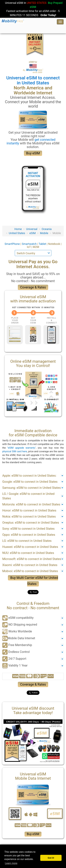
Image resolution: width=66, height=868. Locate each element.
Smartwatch (30, 244)
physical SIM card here (15, 451)
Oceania (47, 229)
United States (17, 233)
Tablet (43, 244)
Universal (32, 229)
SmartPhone (12, 244)
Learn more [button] (11, 863)
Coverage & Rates (33, 287)
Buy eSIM (33, 153)
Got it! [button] (51, 858)
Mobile (44, 233)
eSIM (33, 233)
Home (18, 229)
